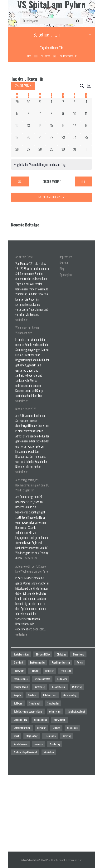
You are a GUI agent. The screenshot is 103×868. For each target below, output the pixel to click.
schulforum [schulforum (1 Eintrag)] (55, 711)
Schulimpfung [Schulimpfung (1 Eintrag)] (20, 720)
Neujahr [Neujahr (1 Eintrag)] (17, 695)
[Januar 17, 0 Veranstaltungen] (75, 128)
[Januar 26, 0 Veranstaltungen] (17, 151)
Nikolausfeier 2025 (26, 409)
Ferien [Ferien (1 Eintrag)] (80, 662)
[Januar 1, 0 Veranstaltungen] (51, 104)
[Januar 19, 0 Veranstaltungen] (17, 140)
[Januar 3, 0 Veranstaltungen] (75, 104)
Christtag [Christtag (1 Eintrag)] (61, 654)
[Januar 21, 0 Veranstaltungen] (40, 140)
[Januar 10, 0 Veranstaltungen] (75, 116)
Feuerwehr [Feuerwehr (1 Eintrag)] (19, 671)
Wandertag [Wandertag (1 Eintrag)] (55, 744)
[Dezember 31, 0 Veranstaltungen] (40, 104)
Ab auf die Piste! (24, 257)
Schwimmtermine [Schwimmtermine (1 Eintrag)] (22, 728)
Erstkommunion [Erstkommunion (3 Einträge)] (38, 662)
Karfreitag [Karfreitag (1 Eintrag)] (40, 687)
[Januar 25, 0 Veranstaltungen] (86, 140)
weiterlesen (22, 320)
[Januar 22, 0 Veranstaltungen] (51, 140)
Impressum (66, 257)
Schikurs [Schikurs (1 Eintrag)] (18, 703)
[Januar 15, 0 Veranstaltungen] (51, 128)
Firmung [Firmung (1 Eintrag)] (35, 671)
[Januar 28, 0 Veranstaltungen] (40, 151)
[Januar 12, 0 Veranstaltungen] (17, 128)
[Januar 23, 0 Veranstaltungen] (63, 140)
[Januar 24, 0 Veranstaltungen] (75, 140)
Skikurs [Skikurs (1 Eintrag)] (56, 728)
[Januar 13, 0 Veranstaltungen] (28, 128)
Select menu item (47, 34)
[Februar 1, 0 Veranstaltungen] (86, 151)
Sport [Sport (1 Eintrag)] (16, 736)
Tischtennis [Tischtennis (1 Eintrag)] (50, 736)
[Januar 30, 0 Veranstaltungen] (63, 151)
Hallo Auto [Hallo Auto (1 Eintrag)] (62, 679)
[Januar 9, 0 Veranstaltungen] (63, 116)
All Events (45, 56)
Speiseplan (66, 275)
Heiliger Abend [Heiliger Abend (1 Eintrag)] (21, 687)
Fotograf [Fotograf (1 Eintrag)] (50, 671)
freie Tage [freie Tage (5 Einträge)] (66, 671)
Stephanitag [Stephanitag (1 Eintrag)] (32, 736)
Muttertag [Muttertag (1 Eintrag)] (77, 687)
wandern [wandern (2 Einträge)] (39, 744)
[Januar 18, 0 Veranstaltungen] (86, 128)
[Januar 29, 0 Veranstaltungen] (51, 151)
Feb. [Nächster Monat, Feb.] (83, 181)
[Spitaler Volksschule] (51, 813)
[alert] (51, 164)
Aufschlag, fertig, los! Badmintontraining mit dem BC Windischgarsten (32, 485)
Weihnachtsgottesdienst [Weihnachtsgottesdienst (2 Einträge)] (25, 752)
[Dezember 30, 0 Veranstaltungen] (28, 104)
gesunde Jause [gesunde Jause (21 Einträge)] (21, 679)
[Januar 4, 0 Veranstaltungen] (86, 104)
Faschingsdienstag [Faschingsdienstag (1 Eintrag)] (61, 662)
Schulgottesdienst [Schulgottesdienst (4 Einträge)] (76, 711)
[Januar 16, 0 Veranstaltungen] (63, 128)
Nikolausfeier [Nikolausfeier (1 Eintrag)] (50, 695)
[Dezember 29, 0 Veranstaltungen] (17, 104)
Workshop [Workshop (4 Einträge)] (49, 752)
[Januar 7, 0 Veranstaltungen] (40, 116)
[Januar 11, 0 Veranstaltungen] (86, 116)
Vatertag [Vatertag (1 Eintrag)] (67, 736)
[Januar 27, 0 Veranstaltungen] (28, 151)
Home (28, 56)
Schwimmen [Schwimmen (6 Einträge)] (60, 720)
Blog (62, 269)
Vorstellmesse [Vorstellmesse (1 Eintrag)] (21, 744)
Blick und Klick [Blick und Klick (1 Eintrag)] (43, 654)
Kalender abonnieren (49, 197)
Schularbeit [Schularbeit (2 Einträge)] (35, 703)
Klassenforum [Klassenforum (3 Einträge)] (59, 687)
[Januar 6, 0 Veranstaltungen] (28, 116)
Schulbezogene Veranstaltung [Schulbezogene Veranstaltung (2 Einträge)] (28, 711)
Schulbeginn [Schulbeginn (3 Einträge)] (53, 703)
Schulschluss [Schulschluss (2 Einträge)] (40, 720)
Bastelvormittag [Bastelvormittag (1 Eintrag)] (21, 654)
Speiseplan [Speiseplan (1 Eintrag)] (72, 728)
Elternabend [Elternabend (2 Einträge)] (78, 654)
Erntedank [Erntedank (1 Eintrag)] (18, 662)
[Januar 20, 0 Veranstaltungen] (28, 140)
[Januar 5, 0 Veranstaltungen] (17, 116)
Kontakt (64, 263)
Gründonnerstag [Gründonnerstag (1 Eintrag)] (42, 679)
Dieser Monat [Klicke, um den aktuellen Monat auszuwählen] (52, 181)
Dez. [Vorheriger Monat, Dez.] (20, 181)
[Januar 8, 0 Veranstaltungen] (51, 116)
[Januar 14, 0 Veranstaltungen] (40, 128)
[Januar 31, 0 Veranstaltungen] (75, 151)
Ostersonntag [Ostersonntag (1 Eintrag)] (70, 695)
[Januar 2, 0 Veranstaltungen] (63, 104)
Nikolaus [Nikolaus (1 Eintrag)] (32, 695)
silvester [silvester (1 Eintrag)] (42, 728)
